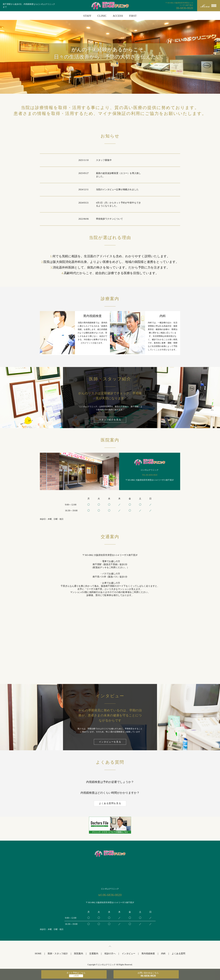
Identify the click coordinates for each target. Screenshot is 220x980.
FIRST (133, 16)
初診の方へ (110, 954)
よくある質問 (178, 954)
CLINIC (102, 16)
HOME (38, 954)
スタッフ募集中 (104, 160)
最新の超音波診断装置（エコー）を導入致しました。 (118, 175)
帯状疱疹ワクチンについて (109, 219)
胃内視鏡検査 (148, 954)
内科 (163, 954)
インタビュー (129, 954)
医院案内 (79, 954)
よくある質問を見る (110, 803)
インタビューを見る (110, 742)
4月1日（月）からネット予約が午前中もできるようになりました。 (118, 204)
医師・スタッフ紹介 (58, 954)
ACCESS (118, 16)
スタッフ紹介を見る (110, 420)
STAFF (87, 16)
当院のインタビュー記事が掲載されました (117, 189)
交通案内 (94, 954)
